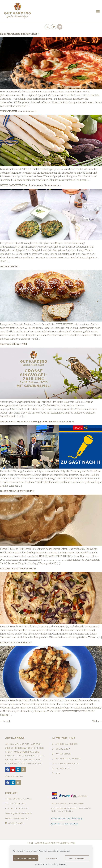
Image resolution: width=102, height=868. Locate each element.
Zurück (5, 721)
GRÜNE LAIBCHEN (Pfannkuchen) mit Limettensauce (30, 185)
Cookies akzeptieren (26, 858)
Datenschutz (53, 864)
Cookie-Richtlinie (41, 864)
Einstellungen (77, 858)
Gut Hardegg (15, 738)
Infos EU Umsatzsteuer (65, 824)
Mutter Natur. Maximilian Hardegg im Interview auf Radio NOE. (37, 422)
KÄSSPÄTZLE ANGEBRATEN (16, 642)
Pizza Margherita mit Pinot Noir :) (20, 34)
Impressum (63, 864)
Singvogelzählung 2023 (13, 344)
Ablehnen (52, 858)
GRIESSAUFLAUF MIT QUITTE (17, 491)
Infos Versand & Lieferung (67, 818)
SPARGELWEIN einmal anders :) (18, 111)
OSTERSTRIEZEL (9, 266)
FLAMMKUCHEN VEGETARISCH (18, 569)
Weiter (97, 721)
